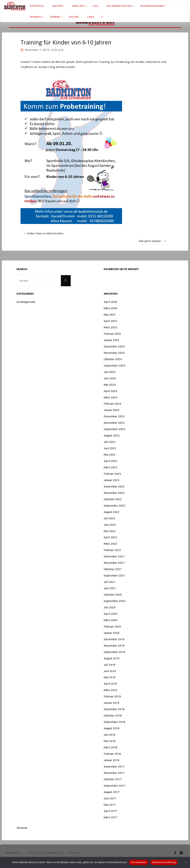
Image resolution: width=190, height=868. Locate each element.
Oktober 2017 (113, 779)
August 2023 (112, 435)
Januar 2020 (112, 633)
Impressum (14, 853)
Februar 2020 (112, 626)
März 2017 (111, 817)
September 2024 (115, 366)
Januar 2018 (112, 760)
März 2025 (111, 327)
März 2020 (111, 620)
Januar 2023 (112, 480)
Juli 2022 (110, 518)
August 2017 (112, 792)
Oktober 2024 (113, 359)
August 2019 (112, 658)
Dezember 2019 (114, 639)
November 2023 (114, 423)
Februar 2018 (112, 754)
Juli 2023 (110, 442)
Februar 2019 (112, 696)
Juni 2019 (110, 671)
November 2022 (114, 493)
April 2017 (110, 811)
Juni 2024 (110, 378)
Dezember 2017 (114, 766)
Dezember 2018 (114, 709)
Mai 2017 (110, 805)
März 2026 (111, 308)
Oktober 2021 (113, 569)
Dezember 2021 (114, 556)
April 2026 (110, 302)
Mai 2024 (110, 385)
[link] (102, 17)
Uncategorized (26, 302)
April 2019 (110, 684)
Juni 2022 (110, 525)
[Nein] (185, 862)
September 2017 (115, 786)
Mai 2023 (110, 455)
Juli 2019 (110, 665)
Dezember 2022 (114, 486)
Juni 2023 (110, 448)
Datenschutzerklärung (46, 853)
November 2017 (114, 773)
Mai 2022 (110, 531)
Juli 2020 (110, 607)
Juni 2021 (110, 588)
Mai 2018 (110, 741)
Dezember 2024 (114, 346)
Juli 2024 (110, 372)
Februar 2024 (112, 404)
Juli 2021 (110, 582)
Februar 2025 (112, 334)
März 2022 (111, 544)
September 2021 (115, 575)
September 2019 (115, 652)
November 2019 (114, 646)
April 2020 (110, 614)
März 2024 (111, 397)
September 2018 (115, 722)
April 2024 (110, 391)
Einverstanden (139, 862)
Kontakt (76, 853)
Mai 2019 (110, 677)
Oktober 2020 (113, 595)
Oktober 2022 (113, 499)
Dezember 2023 (114, 416)
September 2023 (115, 429)
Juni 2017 (110, 798)
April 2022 (110, 537)
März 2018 (111, 747)
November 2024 (114, 353)
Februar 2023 (112, 474)
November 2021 (114, 563)
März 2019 (111, 690)
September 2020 (115, 601)
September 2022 (115, 506)
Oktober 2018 (113, 716)
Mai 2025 (110, 315)
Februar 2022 (112, 550)
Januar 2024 (112, 410)
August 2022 (112, 512)
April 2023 (110, 461)
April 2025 (110, 321)
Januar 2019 (112, 703)
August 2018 (112, 728)
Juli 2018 (110, 735)
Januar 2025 (112, 340)
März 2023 (111, 467)
